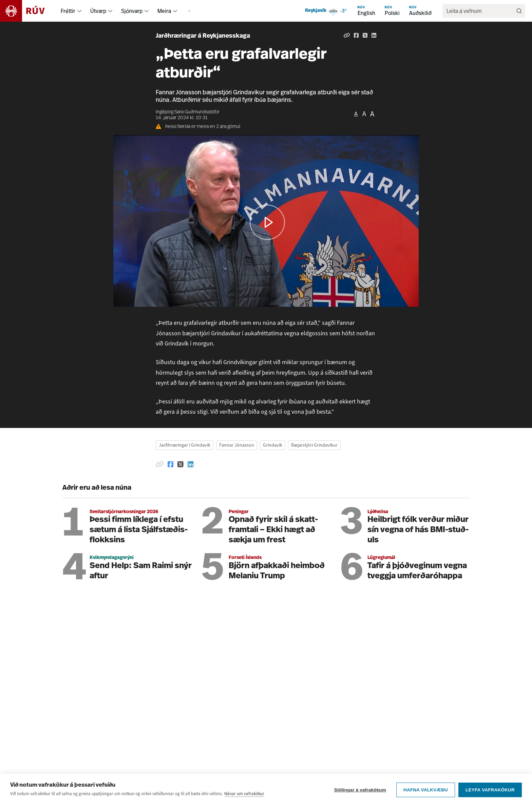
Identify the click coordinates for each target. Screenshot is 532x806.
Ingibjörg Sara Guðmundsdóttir (188, 112)
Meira (164, 11)
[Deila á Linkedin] (374, 35)
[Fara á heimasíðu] (28, 11)
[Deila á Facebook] (356, 35)
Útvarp (98, 11)
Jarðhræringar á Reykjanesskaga (203, 36)
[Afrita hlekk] (347, 35)
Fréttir (68, 11)
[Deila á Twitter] (365, 35)
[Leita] (519, 11)
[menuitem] (79, 11)
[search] (480, 11)
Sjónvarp (132, 11)
